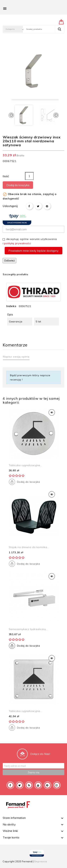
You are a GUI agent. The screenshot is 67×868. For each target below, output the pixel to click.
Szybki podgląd (52, 412)
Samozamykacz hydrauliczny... (28, 629)
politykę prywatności (18, 243)
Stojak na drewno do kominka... (29, 547)
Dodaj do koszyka (18, 185)
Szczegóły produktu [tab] (15, 274)
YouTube (38, 785)
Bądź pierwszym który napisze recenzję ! (30, 377)
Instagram (57, 785)
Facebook (10, 785)
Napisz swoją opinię (16, 357)
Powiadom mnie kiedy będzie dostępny (33, 251)
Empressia (41, 861)
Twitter (20, 785)
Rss (29, 785)
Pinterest (47, 206)
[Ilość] (29, 176)
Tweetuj (38, 206)
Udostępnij (29, 206)
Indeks (11, 306)
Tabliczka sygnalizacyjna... (25, 465)
